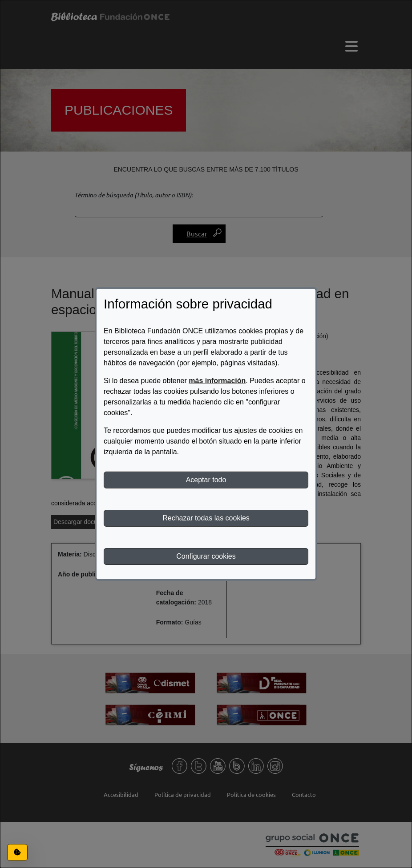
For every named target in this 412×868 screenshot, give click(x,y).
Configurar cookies (206, 556)
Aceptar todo (206, 480)
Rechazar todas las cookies (206, 518)
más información (217, 381)
